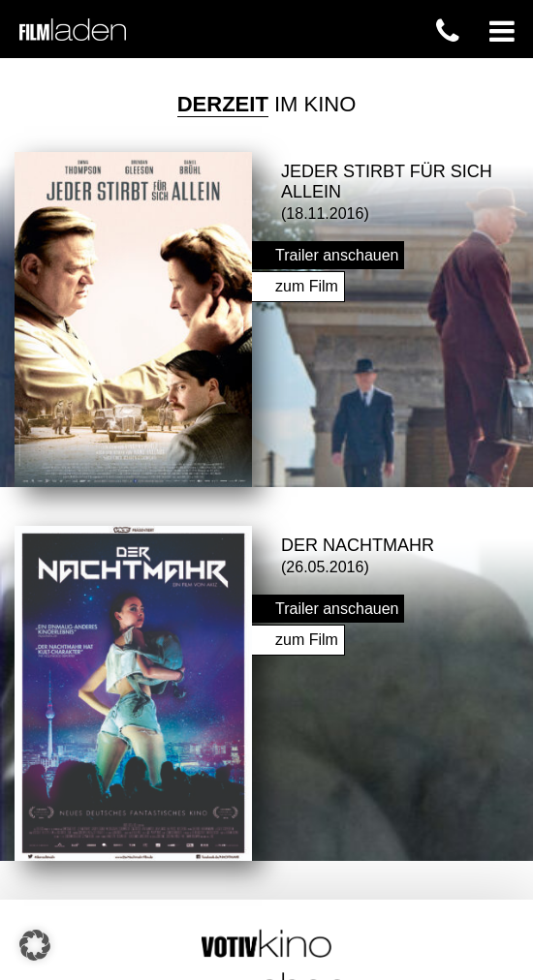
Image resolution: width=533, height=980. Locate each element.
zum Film (307, 284)
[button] (35, 945)
